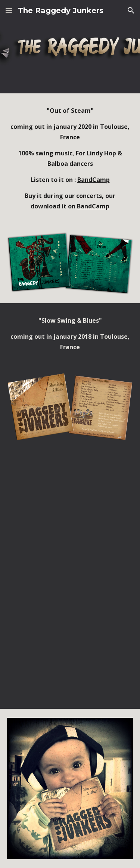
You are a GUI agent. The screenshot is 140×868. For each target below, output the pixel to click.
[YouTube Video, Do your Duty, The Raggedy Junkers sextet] (70, 482)
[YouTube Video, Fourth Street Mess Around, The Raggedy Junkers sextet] (70, 546)
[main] (70, 158)
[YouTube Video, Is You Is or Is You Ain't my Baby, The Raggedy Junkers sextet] (70, 611)
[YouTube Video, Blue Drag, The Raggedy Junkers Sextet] (70, 677)
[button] (9, 10)
